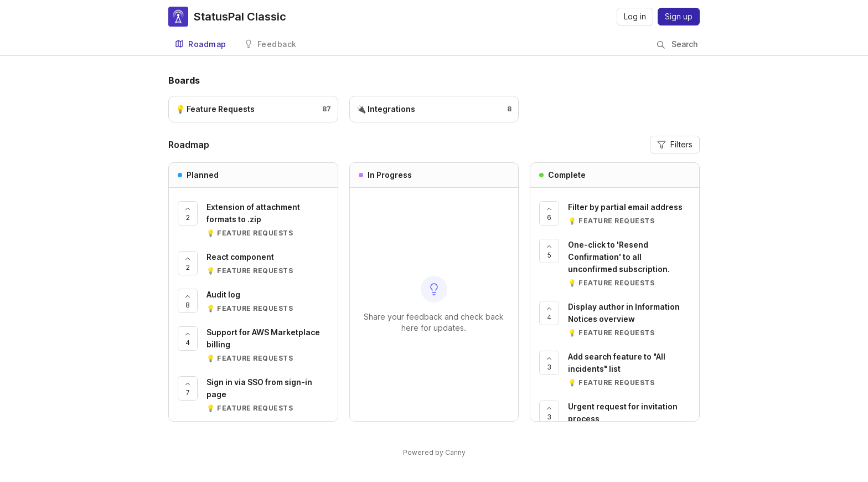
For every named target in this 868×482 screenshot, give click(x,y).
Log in (635, 16)
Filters (675, 144)
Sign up (679, 16)
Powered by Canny (434, 452)
